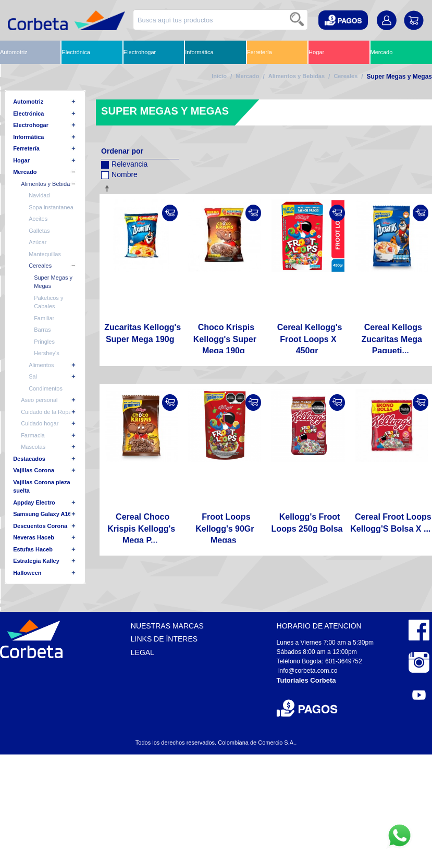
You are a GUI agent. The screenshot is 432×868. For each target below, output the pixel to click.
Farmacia (33, 435)
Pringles (44, 342)
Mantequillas (45, 254)
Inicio (219, 76)
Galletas (39, 231)
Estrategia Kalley (36, 561)
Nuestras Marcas (167, 626)
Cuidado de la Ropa (46, 412)
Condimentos (46, 388)
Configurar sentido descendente (109, 188)
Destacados (29, 459)
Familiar (44, 318)
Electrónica (76, 52)
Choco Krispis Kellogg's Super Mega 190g (225, 339)
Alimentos (41, 365)
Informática (199, 52)
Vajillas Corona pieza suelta (41, 487)
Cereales (345, 76)
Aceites (38, 219)
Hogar (316, 52)
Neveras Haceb (34, 537)
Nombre (119, 173)
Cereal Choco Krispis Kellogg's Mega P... (141, 529)
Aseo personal (39, 400)
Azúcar (38, 242)
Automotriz (14, 52)
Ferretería (260, 52)
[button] (343, 20)
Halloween (27, 573)
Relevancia (124, 163)
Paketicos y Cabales (48, 302)
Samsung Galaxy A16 (42, 514)
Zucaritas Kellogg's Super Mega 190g (143, 333)
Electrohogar (140, 52)
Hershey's (47, 353)
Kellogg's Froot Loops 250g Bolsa (307, 523)
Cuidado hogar (40, 423)
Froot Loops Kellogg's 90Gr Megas (225, 529)
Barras (42, 330)
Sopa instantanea (51, 207)
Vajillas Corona (34, 470)
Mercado (382, 52)
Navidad (39, 195)
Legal (143, 652)
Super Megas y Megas (53, 282)
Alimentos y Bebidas (297, 76)
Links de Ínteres (164, 639)
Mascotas (33, 447)
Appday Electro (34, 502)
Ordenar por (122, 151)
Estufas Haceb (33, 549)
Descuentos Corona (40, 526)
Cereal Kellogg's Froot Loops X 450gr (310, 339)
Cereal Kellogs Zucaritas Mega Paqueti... (392, 339)
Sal (33, 376)
